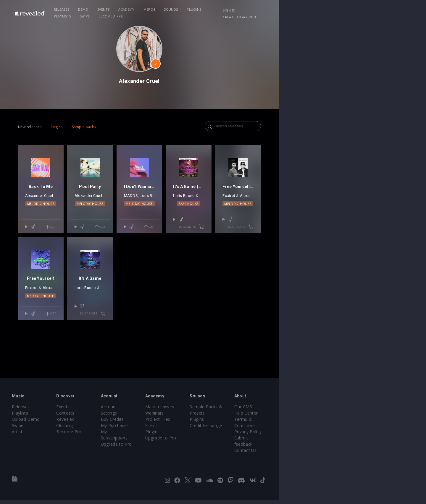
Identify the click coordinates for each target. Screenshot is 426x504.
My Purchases (171, 436)
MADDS (193, 219)
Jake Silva (79, 219)
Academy (156, 9)
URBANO (166, 219)
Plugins (224, 9)
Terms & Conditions (363, 436)
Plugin (225, 448)
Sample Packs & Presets (305, 423)
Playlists (248, 9)
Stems (225, 442)
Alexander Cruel (54, 219)
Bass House (286, 227)
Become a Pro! (298, 9)
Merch (179, 9)
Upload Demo (47, 436)
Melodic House (67, 227)
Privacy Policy (357, 442)
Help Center (355, 430)
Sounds (201, 9)
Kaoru (148, 219)
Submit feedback (360, 448)
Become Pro (107, 442)
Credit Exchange (297, 436)
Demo (113, 9)
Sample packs (99, 127)
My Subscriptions (174, 442)
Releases (91, 9)
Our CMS (352, 423)
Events (133, 9)
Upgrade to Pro (172, 448)
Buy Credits (168, 430)
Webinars (228, 430)
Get (89, 243)
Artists (39, 448)
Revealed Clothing (113, 436)
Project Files (231, 436)
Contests (104, 430)
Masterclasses (233, 423)
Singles (71, 127)
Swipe (271, 9)
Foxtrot (343, 219)
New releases (45, 127)
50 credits (301, 243)
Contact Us (354, 454)
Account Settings (174, 423)
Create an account (373, 10)
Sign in (340, 10)
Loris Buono (213, 219)
